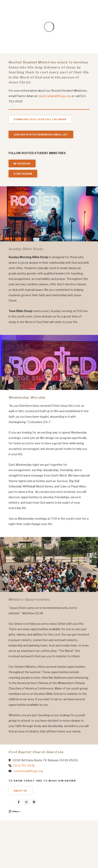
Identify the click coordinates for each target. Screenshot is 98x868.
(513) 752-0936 (24, 766)
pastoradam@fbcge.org (55, 96)
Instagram (23, 174)
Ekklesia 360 (15, 812)
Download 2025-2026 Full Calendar (40, 119)
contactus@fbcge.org (28, 771)
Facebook (22, 164)
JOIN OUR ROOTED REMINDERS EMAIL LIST (41, 135)
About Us (20, 791)
